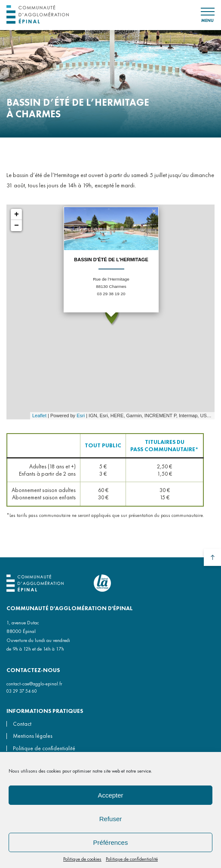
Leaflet (39, 416)
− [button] (17, 226)
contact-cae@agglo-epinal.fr (34, 684)
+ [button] (17, 214)
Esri (81, 416)
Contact (22, 724)
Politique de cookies (82, 859)
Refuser (111, 819)
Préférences (111, 842)
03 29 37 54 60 (22, 691)
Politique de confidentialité (132, 859)
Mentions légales (33, 736)
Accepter (110, 795)
